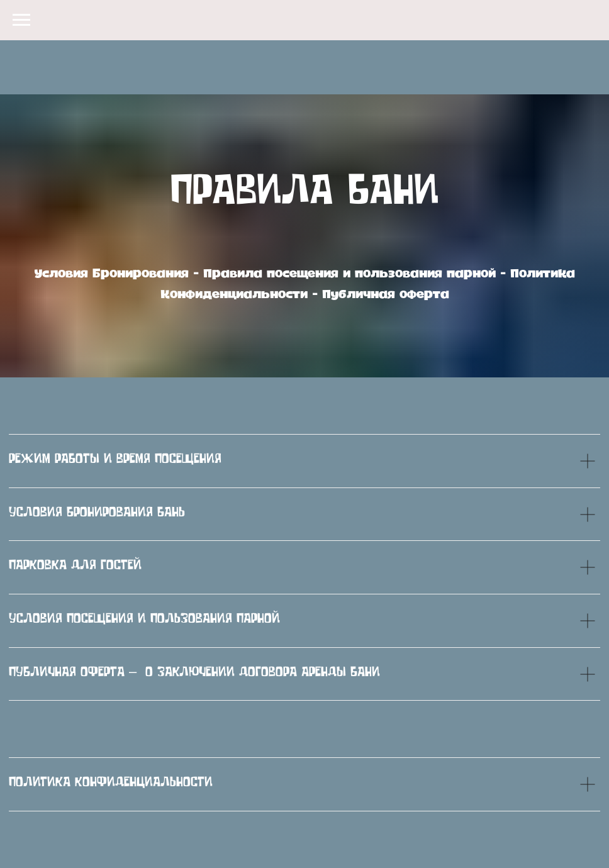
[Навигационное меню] (21, 20)
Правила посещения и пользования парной (349, 274)
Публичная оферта (386, 295)
